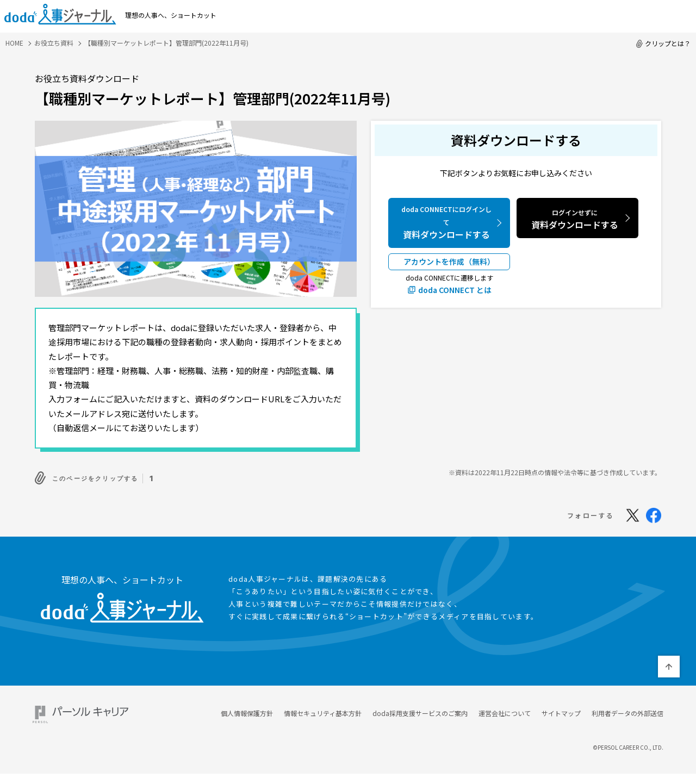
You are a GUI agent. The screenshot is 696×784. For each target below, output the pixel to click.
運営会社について (505, 710)
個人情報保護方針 (247, 710)
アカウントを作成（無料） (449, 262)
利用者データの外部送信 (627, 710)
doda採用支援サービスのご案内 (420, 710)
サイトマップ (561, 710)
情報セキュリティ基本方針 (323, 710)
